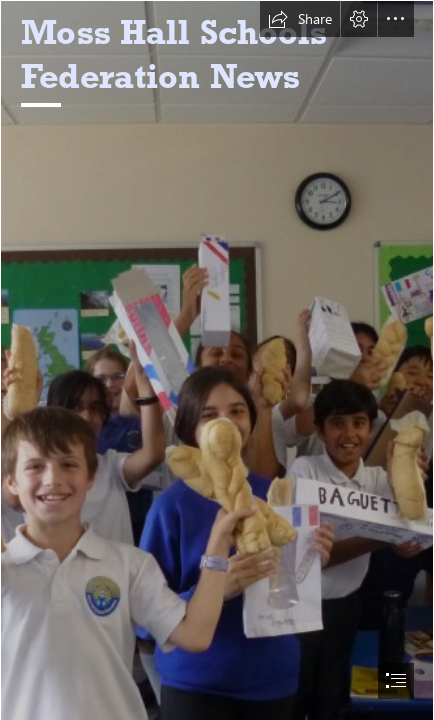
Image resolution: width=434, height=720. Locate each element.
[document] (217, 360)
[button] (300, 19)
